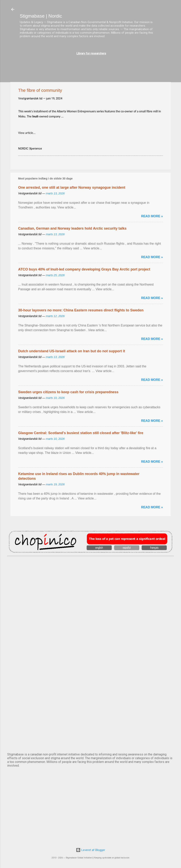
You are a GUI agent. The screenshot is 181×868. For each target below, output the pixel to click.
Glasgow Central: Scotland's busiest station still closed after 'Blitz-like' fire (81, 433)
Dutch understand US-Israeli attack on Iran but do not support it (72, 351)
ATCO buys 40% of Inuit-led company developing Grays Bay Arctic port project (84, 269)
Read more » (152, 216)
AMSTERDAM (91, 572)
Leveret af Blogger (90, 850)
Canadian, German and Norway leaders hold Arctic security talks (72, 228)
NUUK (91, 670)
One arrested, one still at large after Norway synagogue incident (72, 187)
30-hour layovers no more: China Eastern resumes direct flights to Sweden (81, 310)
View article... (27, 133)
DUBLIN (91, 605)
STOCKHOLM (91, 735)
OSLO (91, 702)
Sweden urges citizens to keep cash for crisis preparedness (68, 392)
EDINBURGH (91, 637)
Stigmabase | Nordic (41, 16)
